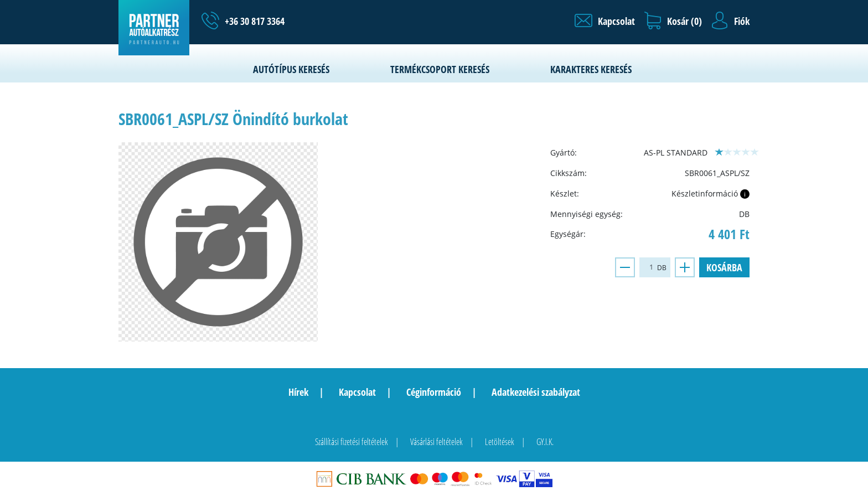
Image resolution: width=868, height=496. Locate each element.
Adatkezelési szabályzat (536, 392)
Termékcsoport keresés (440, 69)
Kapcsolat (357, 392)
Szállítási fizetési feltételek (352, 442)
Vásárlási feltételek (436, 442)
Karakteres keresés (591, 69)
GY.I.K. (545, 442)
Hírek (298, 392)
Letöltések (500, 442)
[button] (605, 21)
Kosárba (724, 267)
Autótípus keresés (291, 69)
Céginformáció (434, 392)
